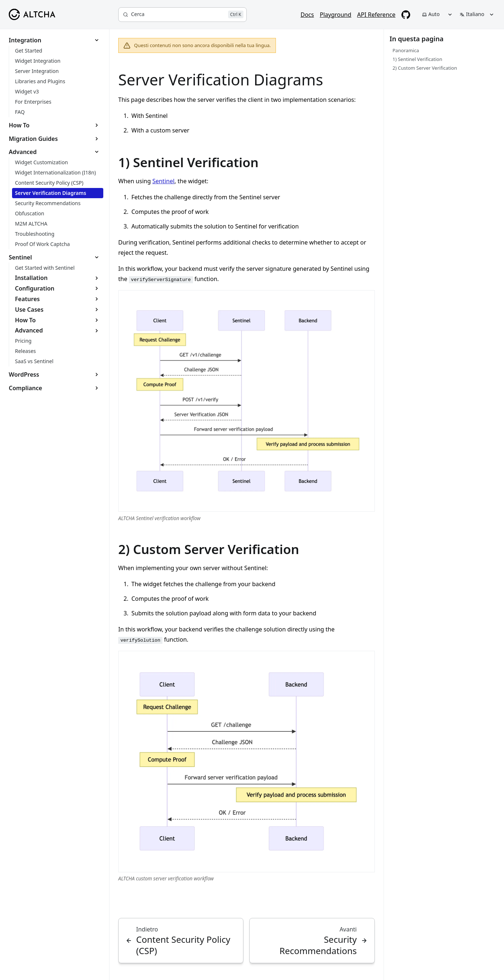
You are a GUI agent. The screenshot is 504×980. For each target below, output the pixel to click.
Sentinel (163, 181)
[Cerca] (182, 15)
